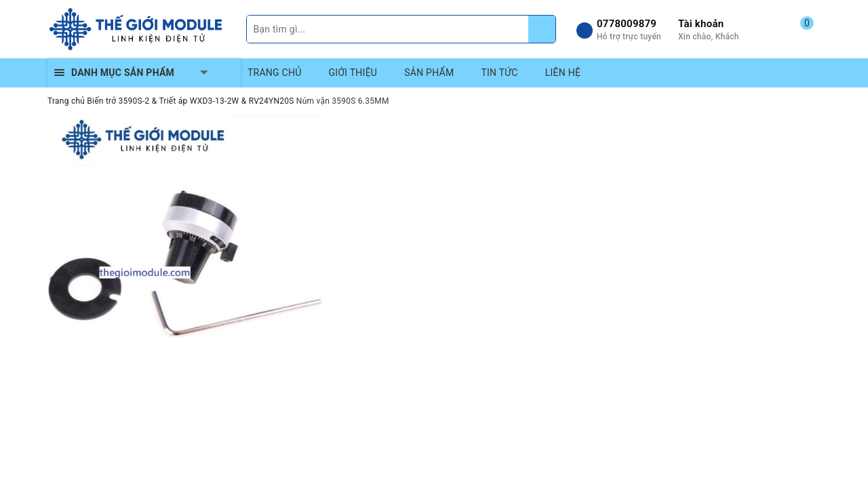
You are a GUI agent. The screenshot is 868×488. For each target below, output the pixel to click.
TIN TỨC (499, 73)
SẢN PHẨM (429, 73)
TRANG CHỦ (275, 73)
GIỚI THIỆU (353, 73)
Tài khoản (701, 24)
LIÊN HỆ (563, 73)
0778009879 (627, 24)
